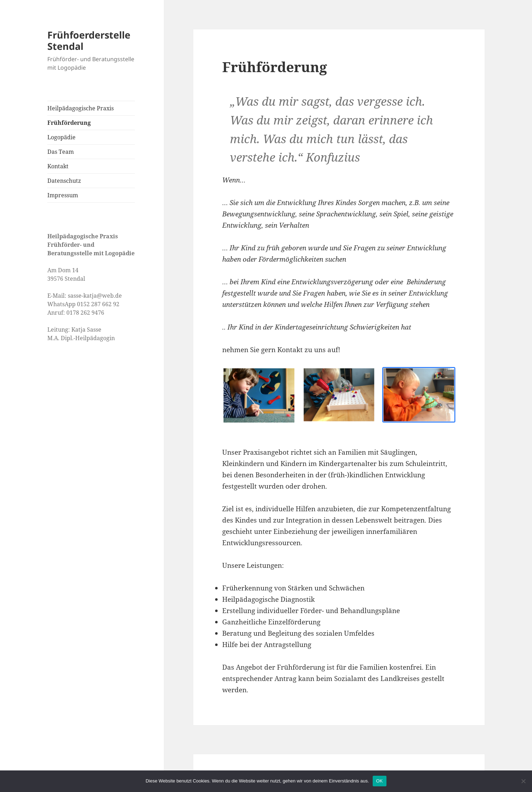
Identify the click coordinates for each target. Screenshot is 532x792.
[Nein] (523, 781)
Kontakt (58, 166)
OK (380, 781)
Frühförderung (69, 123)
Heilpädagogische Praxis (81, 108)
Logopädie (61, 137)
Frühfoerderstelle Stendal (89, 40)
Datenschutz (64, 181)
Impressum (63, 195)
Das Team (61, 152)
